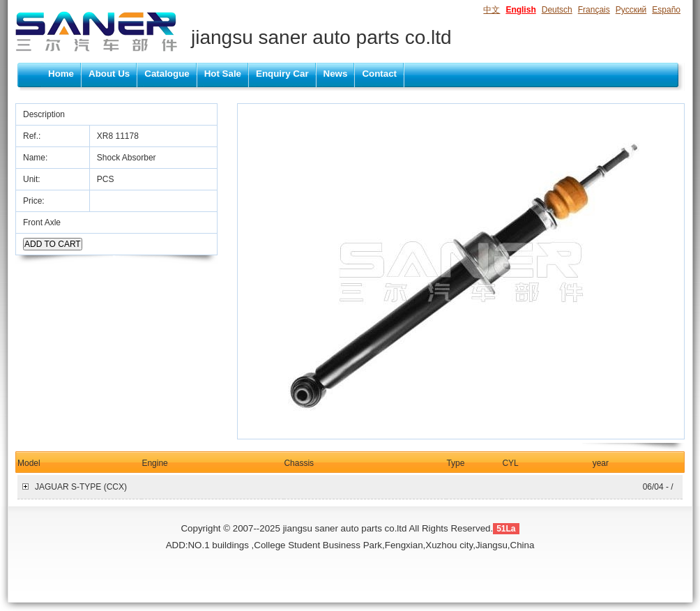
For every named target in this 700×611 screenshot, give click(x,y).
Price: (35, 201)
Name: (37, 158)
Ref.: (33, 136)
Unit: (33, 179)
